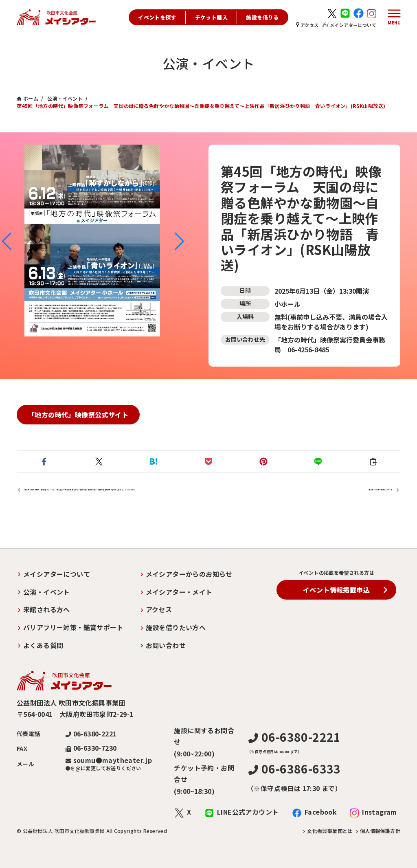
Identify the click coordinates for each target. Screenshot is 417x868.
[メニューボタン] (392, 18)
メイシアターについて (349, 25)
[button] (6, 242)
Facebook (321, 812)
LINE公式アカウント (248, 812)
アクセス (307, 25)
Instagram (380, 812)
